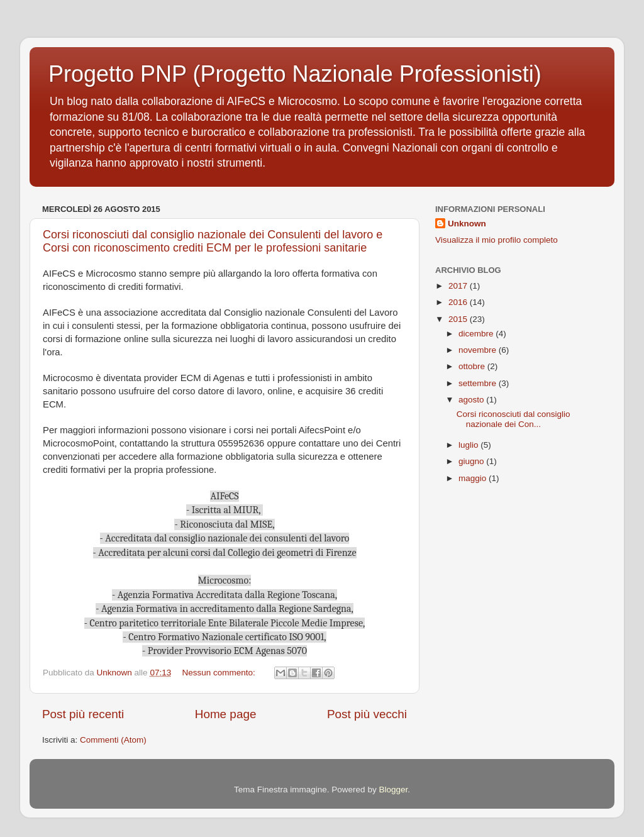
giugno (472, 461)
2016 (459, 302)
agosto (472, 400)
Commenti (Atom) (113, 740)
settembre (479, 383)
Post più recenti (83, 714)
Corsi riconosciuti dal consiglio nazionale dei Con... (514, 419)
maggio (474, 478)
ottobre (473, 366)
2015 (459, 319)
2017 (459, 286)
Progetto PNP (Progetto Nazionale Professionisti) (295, 74)
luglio (469, 445)
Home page (226, 714)
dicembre (477, 334)
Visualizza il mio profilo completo (497, 240)
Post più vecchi (367, 714)
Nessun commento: (219, 673)
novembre (479, 350)
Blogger (393, 790)
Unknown (467, 224)
